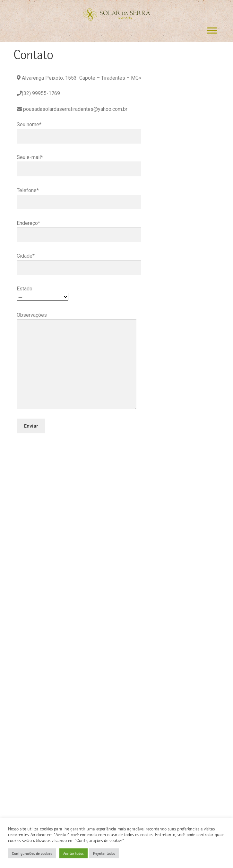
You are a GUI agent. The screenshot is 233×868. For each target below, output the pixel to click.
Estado (43, 293)
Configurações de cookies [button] (32, 853)
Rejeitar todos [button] (104, 853)
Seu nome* (79, 130)
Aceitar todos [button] (73, 853)
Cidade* (79, 262)
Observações (77, 319)
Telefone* (79, 196)
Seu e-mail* (79, 163)
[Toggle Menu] (212, 31)
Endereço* (79, 229)
